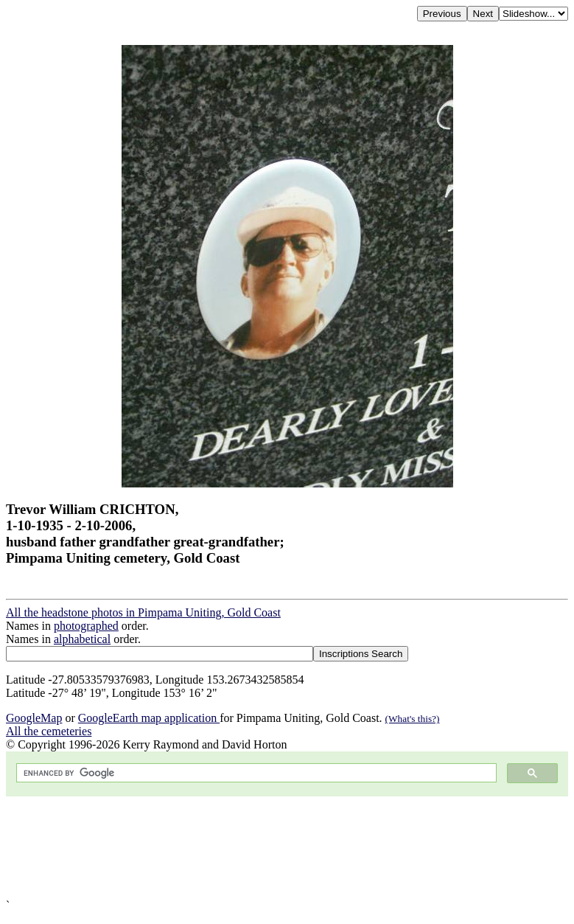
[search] (255, 773)
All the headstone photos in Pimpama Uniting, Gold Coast (143, 612)
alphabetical (82, 639)
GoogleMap (34, 718)
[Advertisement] (287, 848)
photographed (86, 626)
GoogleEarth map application (149, 718)
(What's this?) (413, 719)
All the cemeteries (49, 731)
